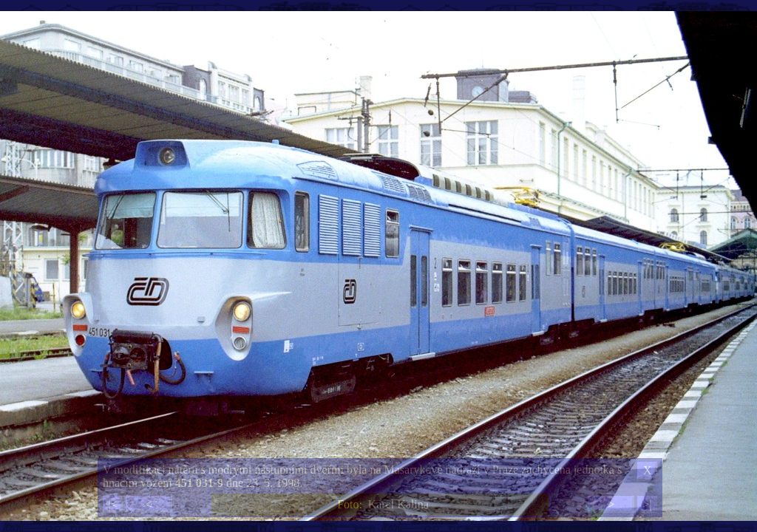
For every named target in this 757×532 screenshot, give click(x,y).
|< (112, 504)
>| (647, 504)
